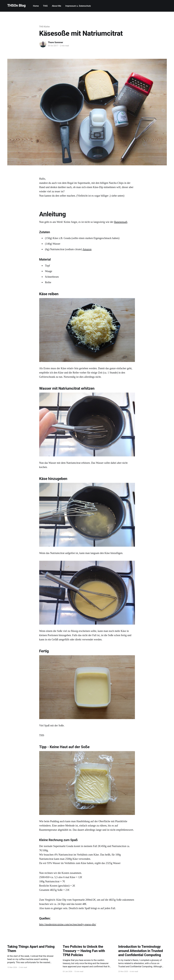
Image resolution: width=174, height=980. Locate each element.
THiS (45, 6)
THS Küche (44, 27)
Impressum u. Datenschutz (78, 6)
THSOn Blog (16, 6)
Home (36, 6)
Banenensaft (121, 222)
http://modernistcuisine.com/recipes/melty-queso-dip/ (68, 924)
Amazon (87, 249)
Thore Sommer (56, 42)
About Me (56, 6)
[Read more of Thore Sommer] (43, 44)
